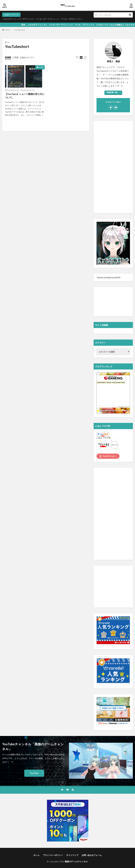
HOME (7, 30)
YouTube (34, 773)
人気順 (16, 57)
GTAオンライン (76, 19)
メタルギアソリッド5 (12, 19)
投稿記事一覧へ (113, 92)
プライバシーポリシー (53, 855)
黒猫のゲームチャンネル (76, 861)
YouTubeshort (20, 30)
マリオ (64, 19)
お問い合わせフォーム (92, 855)
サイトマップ (72, 855)
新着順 (8, 57)
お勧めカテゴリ (27, 57)
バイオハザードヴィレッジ (48, 19)
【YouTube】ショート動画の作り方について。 (25, 96)
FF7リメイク (28, 19)
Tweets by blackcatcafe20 (108, 277)
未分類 (41, 67)
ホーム (36, 855)
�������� (123, 407)
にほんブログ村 (104, 438)
